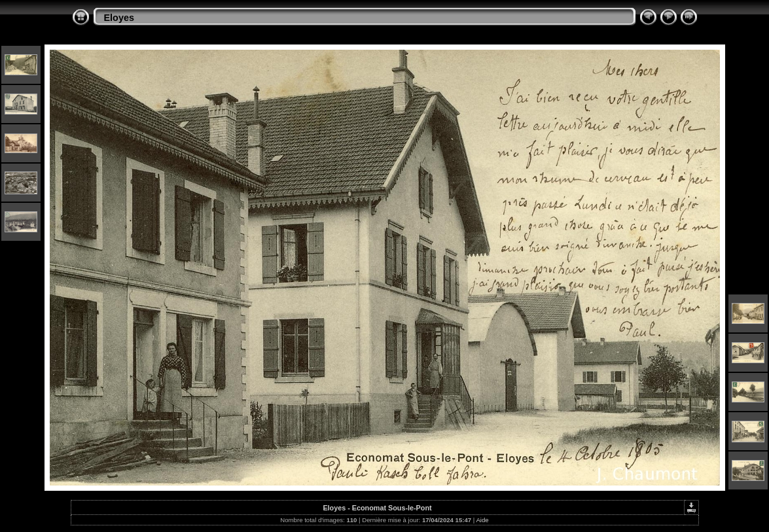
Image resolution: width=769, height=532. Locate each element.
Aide (482, 520)
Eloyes (119, 18)
